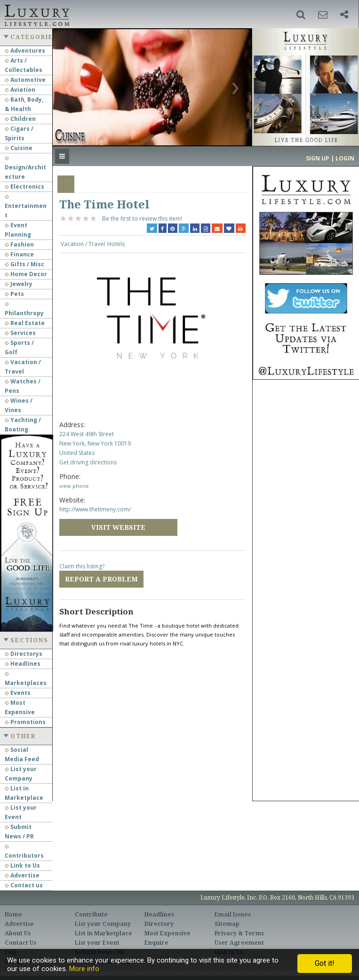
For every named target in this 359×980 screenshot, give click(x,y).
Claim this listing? (82, 566)
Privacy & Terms (239, 933)
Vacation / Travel (83, 244)
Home (13, 915)
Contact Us (20, 943)
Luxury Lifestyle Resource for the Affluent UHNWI (36, 14)
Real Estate (25, 323)
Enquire (156, 943)
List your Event (97, 943)
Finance (19, 254)
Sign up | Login (330, 158)
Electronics (24, 187)
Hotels (116, 244)
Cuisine (19, 148)
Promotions (25, 722)
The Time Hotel (104, 205)
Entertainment (26, 207)
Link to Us (22, 865)
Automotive (25, 80)
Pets (14, 294)
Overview (66, 184)
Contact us (24, 885)
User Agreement (239, 943)
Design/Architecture (25, 168)
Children (20, 119)
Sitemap (227, 924)
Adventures (25, 51)
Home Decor (26, 274)
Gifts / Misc (24, 264)
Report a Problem (101, 579)
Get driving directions (88, 462)
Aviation (20, 90)
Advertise (22, 875)
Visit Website (118, 527)
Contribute (91, 915)
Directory (159, 924)
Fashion (19, 244)
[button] (301, 15)
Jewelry (19, 284)
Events (18, 693)
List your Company (103, 924)
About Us (18, 933)
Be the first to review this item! (142, 219)
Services (20, 333)
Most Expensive (168, 933)
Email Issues (233, 915)
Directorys (24, 654)
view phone (74, 486)
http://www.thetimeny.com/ (95, 509)
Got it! (325, 963)
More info (84, 969)
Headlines (23, 664)
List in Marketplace (104, 933)
